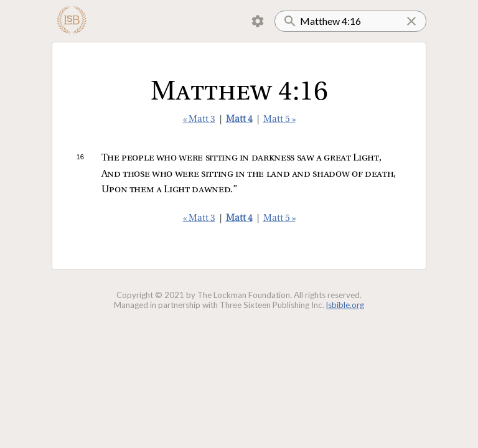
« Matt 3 (199, 120)
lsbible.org (345, 305)
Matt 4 (239, 120)
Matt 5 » (279, 120)
